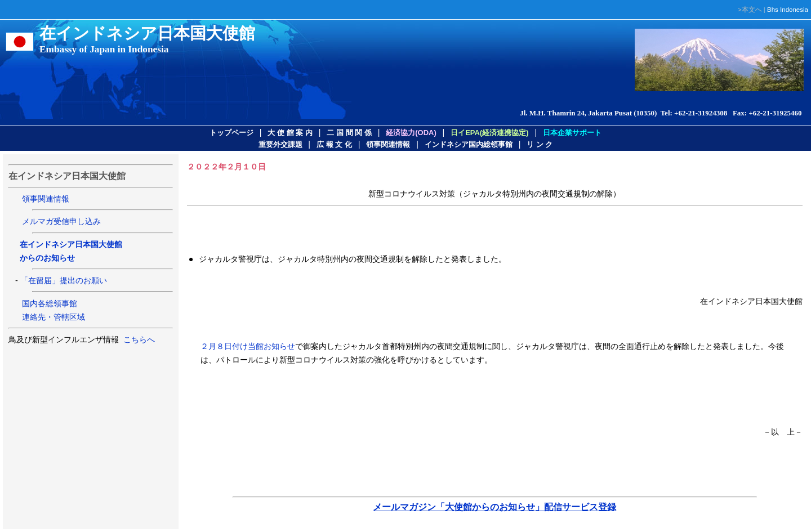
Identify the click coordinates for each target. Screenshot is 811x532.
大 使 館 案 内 (290, 133)
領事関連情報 (388, 144)
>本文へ (750, 10)
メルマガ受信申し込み (61, 221)
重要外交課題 (280, 144)
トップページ (231, 133)
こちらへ (138, 339)
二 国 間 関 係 (349, 133)
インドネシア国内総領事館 (469, 144)
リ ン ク (540, 144)
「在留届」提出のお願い (64, 280)
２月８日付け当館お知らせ (248, 346)
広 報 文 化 (334, 144)
